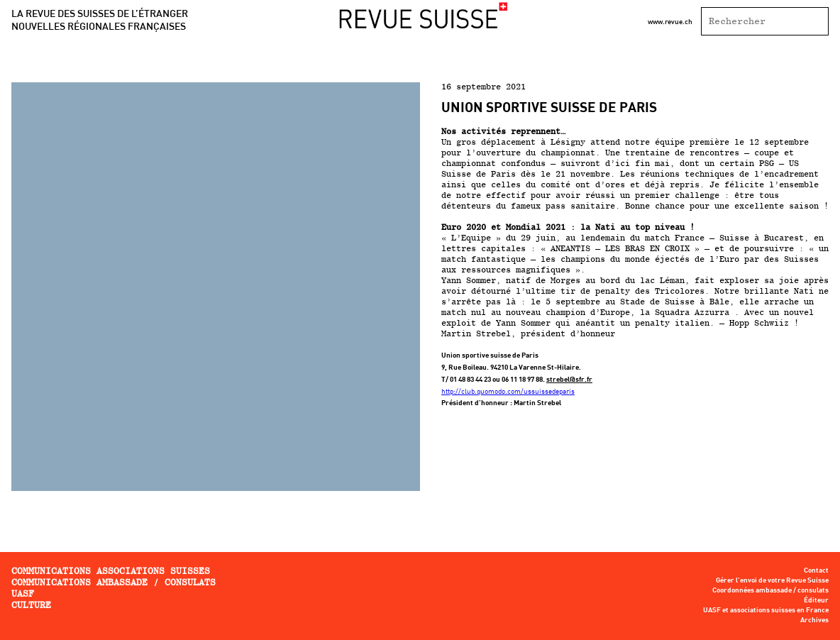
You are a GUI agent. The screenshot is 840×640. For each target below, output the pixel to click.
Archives (814, 620)
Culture (31, 605)
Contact (816, 570)
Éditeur (816, 600)
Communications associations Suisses (111, 571)
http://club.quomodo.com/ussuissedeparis (508, 391)
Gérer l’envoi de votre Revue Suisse (772, 580)
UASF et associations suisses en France (766, 610)
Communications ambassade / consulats (114, 582)
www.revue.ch (670, 21)
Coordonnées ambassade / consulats (770, 590)
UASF (23, 594)
